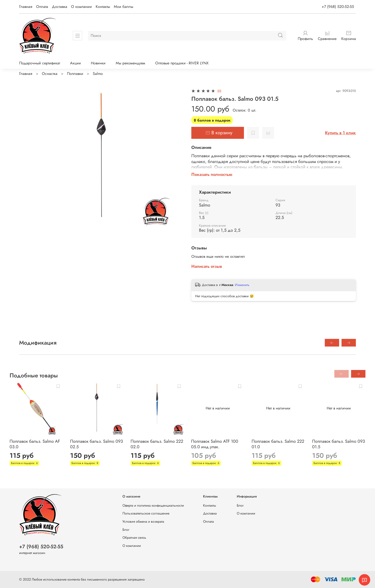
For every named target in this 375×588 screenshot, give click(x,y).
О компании (81, 7)
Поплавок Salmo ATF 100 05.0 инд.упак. (215, 444)
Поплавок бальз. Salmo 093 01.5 (339, 444)
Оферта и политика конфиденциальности (153, 505)
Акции (75, 63)
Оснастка (50, 74)
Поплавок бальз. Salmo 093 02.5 (97, 444)
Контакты (103, 7)
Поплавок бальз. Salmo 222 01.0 (278, 444)
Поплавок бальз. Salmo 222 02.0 (157, 444)
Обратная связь (134, 538)
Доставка (60, 7)
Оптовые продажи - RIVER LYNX (182, 63)
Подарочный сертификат (40, 63)
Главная (26, 7)
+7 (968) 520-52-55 (338, 7)
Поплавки (75, 74)
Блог (126, 530)
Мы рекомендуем (130, 63)
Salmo (98, 74)
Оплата (42, 7)
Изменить (242, 285)
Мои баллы (124, 7)
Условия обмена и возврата (143, 521)
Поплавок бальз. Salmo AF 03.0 (35, 444)
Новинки (98, 63)
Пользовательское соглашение (146, 513)
